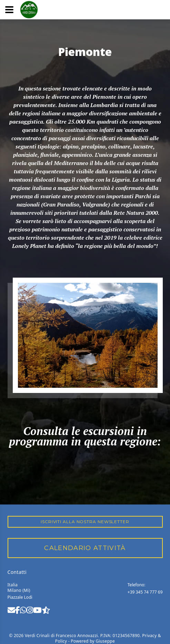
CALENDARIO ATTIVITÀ (85, 548)
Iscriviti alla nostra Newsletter (85, 522)
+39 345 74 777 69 (145, 592)
